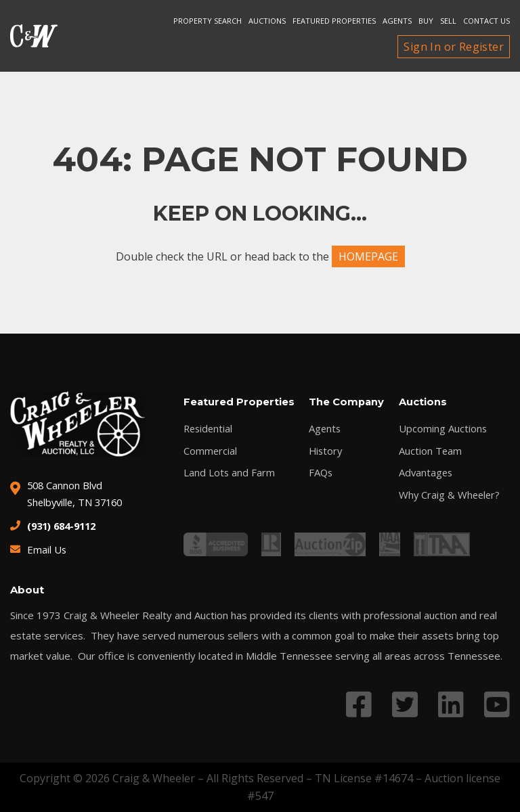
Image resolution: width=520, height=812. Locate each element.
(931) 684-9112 (65, 526)
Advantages (424, 473)
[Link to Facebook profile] (359, 704)
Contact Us (486, 21)
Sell (448, 21)
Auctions (267, 21)
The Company (346, 402)
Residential (209, 429)
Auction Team (428, 451)
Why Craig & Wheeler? (448, 496)
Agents (397, 21)
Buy (426, 21)
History (325, 451)
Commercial (211, 451)
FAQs (320, 473)
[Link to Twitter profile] (405, 704)
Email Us (47, 549)
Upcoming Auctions (440, 429)
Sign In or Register (454, 47)
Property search (208, 21)
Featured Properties (334, 21)
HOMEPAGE (368, 256)
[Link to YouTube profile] (497, 704)
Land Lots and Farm (230, 473)
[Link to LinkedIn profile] (451, 704)
